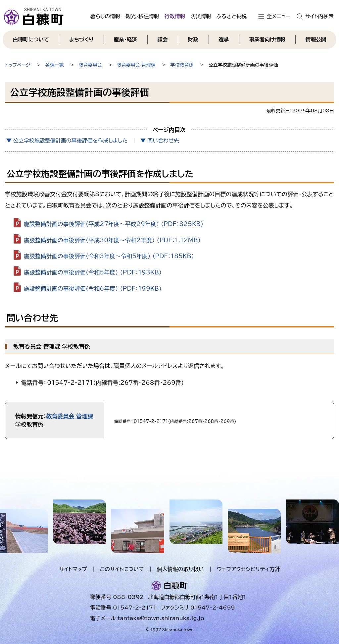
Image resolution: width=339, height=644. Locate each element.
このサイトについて (122, 569)
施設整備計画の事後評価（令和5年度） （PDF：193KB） (93, 272)
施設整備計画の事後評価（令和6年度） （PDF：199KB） (93, 289)
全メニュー (279, 16)
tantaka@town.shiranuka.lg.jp (161, 618)
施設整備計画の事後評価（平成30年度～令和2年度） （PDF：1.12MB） (112, 240)
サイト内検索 (319, 16)
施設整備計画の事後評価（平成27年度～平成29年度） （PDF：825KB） (114, 224)
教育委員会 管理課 (136, 65)
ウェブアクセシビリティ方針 (248, 569)
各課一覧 (55, 65)
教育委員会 (90, 65)
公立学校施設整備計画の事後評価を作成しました (71, 141)
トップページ (18, 65)
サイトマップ (73, 569)
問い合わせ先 (163, 141)
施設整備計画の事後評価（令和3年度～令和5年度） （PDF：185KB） (109, 256)
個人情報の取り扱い (180, 569)
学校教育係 (182, 65)
